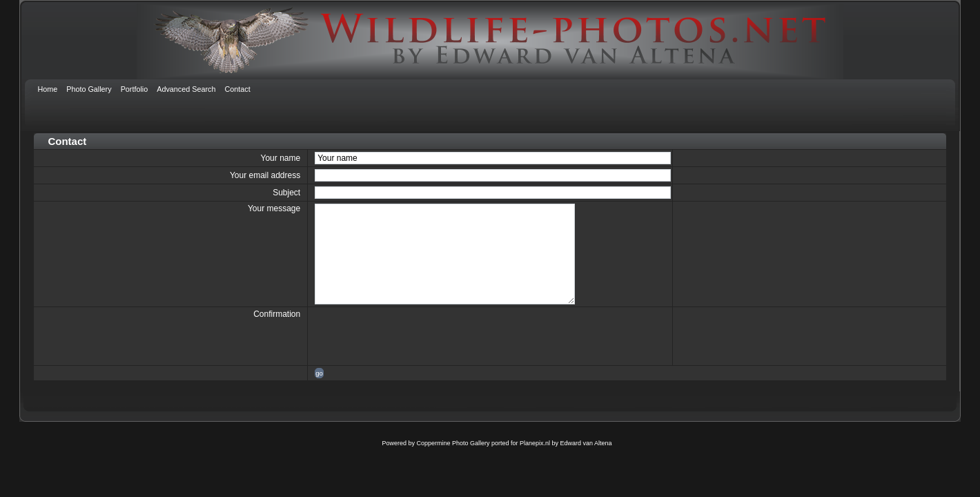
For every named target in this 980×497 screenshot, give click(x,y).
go (319, 373)
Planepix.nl (535, 443)
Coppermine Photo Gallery (453, 443)
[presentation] (420, 336)
